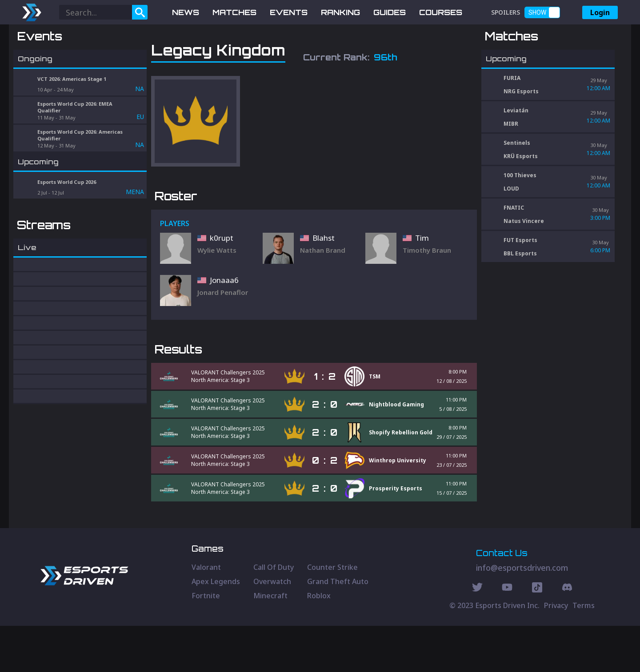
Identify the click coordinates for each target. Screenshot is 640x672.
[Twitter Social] (477, 635)
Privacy (556, 652)
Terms (584, 652)
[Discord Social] (537, 635)
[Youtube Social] (507, 635)
